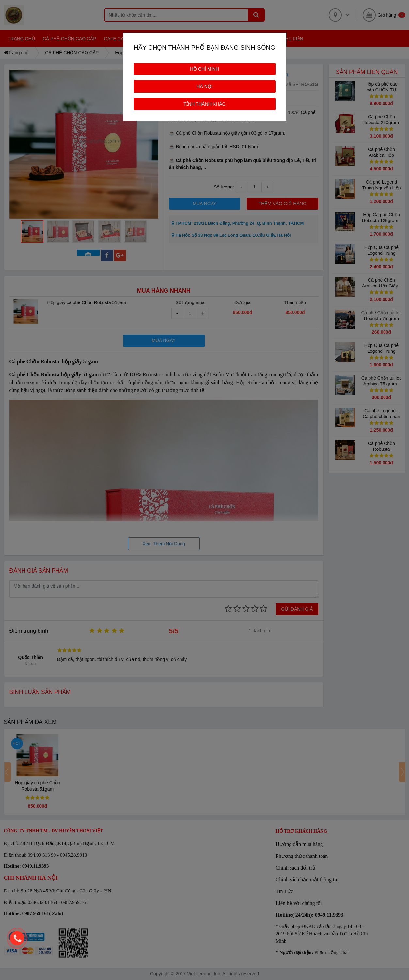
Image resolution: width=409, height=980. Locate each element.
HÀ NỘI (204, 86)
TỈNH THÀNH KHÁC (204, 104)
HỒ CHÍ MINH (204, 69)
